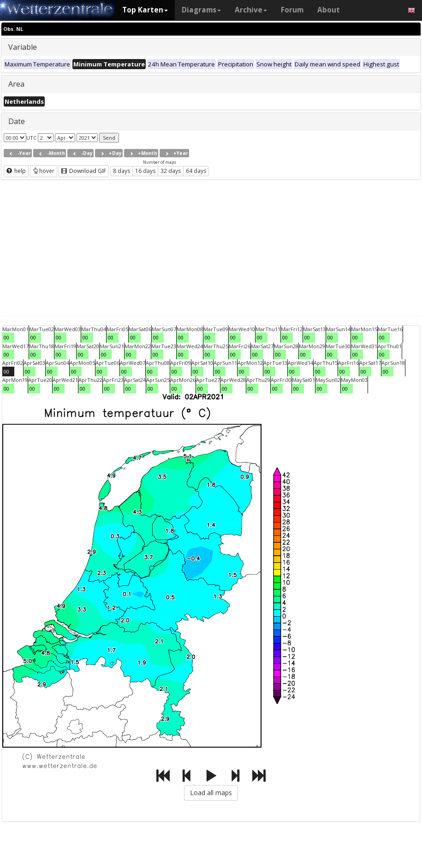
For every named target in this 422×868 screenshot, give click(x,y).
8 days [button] (122, 171)
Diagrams (201, 10)
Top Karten (145, 10)
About (329, 10)
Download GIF (84, 171)
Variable (23, 47)
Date (17, 121)
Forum (292, 10)
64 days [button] (196, 171)
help (16, 171)
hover (44, 171)
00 (6, 337)
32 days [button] (171, 171)
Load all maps (211, 793)
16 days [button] (145, 171)
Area (16, 84)
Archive (251, 10)
